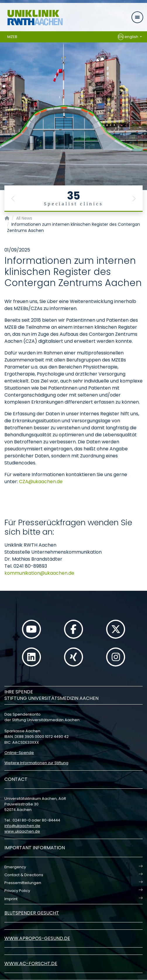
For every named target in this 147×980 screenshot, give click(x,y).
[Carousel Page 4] (4, 100)
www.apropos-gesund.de (37, 938)
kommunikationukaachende (39, 573)
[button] (13, 199)
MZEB (12, 37)
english (128, 37)
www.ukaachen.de (22, 831)
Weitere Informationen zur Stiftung (36, 763)
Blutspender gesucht (32, 913)
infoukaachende (22, 826)
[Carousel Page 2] (4, 91)
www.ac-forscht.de (31, 963)
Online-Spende (19, 753)
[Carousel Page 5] (4, 104)
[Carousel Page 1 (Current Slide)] (4, 86)
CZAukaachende (41, 482)
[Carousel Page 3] (4, 95)
